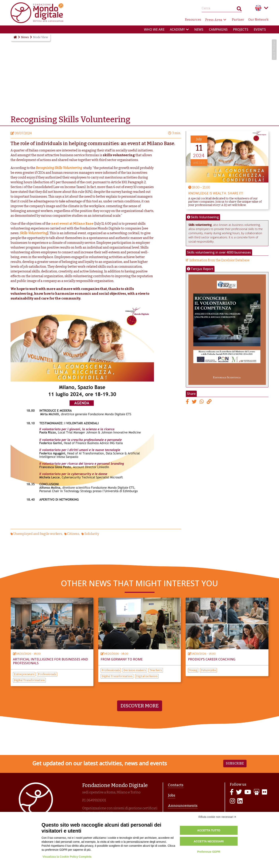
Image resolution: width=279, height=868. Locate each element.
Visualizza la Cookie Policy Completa (67, 857)
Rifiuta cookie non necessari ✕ (218, 817)
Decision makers (135, 670)
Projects (241, 29)
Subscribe (235, 763)
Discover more (140, 706)
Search (239, 10)
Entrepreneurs (24, 674)
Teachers (156, 670)
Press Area (214, 20)
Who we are (154, 29)
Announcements (183, 806)
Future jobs (208, 670)
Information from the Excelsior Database (219, 260)
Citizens (73, 534)
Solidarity (92, 534)
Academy (177, 29)
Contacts (176, 785)
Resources (193, 20)
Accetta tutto (209, 830)
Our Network (258, 20)
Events (260, 29)
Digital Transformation (29, 680)
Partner (238, 20)
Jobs (172, 795)
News (199, 29)
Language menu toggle (266, 8)
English (258, 8)
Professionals (47, 674)
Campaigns (218, 29)
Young (193, 670)
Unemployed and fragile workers (38, 534)
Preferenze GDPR (209, 852)
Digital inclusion (147, 676)
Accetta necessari (209, 841)
